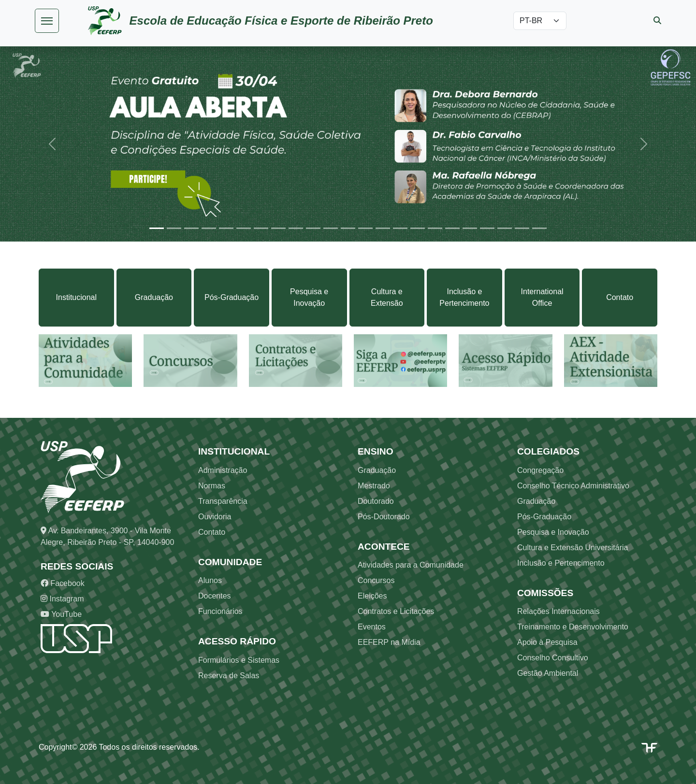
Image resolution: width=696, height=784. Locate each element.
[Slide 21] (505, 228)
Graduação (154, 297)
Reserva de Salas (229, 676)
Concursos (376, 580)
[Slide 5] (226, 228)
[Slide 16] (418, 228)
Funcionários (220, 611)
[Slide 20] (487, 228)
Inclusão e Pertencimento (464, 297)
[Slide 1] (157, 228)
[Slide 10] (313, 228)
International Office (542, 297)
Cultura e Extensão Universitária (573, 548)
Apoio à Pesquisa (547, 642)
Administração (223, 470)
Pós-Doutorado (384, 517)
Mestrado (374, 486)
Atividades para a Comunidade (411, 565)
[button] (52, 144)
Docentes (215, 596)
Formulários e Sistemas (239, 660)
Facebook (63, 583)
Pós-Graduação (232, 297)
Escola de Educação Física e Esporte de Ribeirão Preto (281, 21)
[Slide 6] (244, 228)
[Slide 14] (383, 228)
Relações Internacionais (558, 611)
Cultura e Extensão (387, 297)
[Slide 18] (452, 228)
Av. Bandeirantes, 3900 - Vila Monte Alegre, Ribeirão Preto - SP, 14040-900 (107, 536)
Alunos (210, 580)
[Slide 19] (470, 228)
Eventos (372, 627)
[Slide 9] (296, 228)
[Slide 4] (209, 228)
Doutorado (376, 501)
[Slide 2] (174, 228)
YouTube (61, 614)
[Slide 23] (539, 228)
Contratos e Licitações (396, 611)
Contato (620, 297)
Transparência (223, 501)
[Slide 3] (191, 228)
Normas (212, 486)
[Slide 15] (400, 228)
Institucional (77, 297)
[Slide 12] (348, 228)
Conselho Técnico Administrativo (573, 486)
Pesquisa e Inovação (309, 297)
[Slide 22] (522, 228)
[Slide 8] (278, 228)
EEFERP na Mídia (389, 642)
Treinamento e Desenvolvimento (573, 627)
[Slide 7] (261, 228)
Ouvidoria (215, 517)
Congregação (540, 470)
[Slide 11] (331, 228)
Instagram (62, 599)
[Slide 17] (435, 228)
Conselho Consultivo (553, 658)
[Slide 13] (365, 228)
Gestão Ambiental (548, 673)
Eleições (372, 596)
